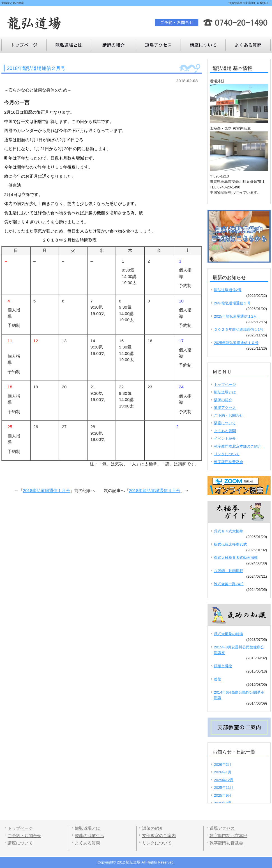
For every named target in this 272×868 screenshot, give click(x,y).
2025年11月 (224, 788)
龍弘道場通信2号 (228, 290)
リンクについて (227, 454)
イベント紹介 (225, 438)
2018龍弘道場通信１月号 (47, 490)
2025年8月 (223, 803)
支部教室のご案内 (159, 836)
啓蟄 (218, 679)
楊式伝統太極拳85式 (230, 544)
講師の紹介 (114, 45)
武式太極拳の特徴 (229, 634)
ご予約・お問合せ (229, 415)
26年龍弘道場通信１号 (232, 303)
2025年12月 (224, 780)
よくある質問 (203, 45)
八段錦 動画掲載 (229, 571)
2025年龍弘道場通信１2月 (235, 316)
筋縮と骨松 (223, 666)
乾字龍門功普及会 (229, 462)
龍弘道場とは (69, 45)
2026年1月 (223, 772)
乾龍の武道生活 (90, 836)
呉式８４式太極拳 (229, 531)
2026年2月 (223, 765)
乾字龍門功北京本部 (228, 836)
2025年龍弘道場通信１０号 (236, 343)
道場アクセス (158, 45)
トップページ (24, 45)
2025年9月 (223, 795)
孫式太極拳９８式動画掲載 (236, 558)
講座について (248, 45)
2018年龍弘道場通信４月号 (155, 490)
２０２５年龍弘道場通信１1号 (239, 330)
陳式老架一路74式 (229, 584)
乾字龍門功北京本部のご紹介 (238, 446)
